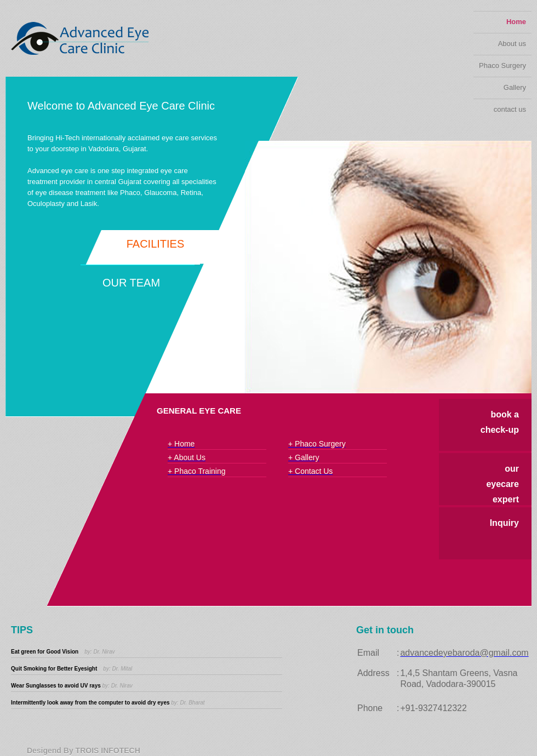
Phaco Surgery (502, 65)
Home (516, 22)
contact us (510, 109)
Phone (370, 708)
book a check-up (500, 422)
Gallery (515, 87)
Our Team (131, 283)
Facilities (156, 244)
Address (373, 673)
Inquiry (504, 523)
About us (512, 44)
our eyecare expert (502, 484)
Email (368, 653)
